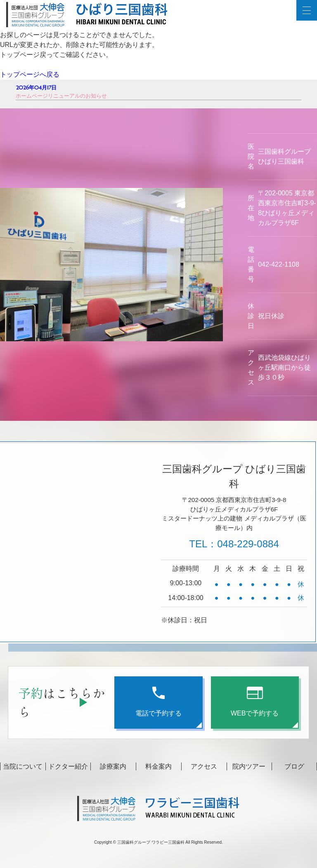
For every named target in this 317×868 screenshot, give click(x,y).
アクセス (204, 766)
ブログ (294, 766)
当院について (23, 766)
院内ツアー (249, 766)
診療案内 (113, 766)
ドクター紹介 (68, 766)
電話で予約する (158, 702)
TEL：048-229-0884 (234, 544)
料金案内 (158, 766)
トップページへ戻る (30, 74)
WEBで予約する (255, 702)
